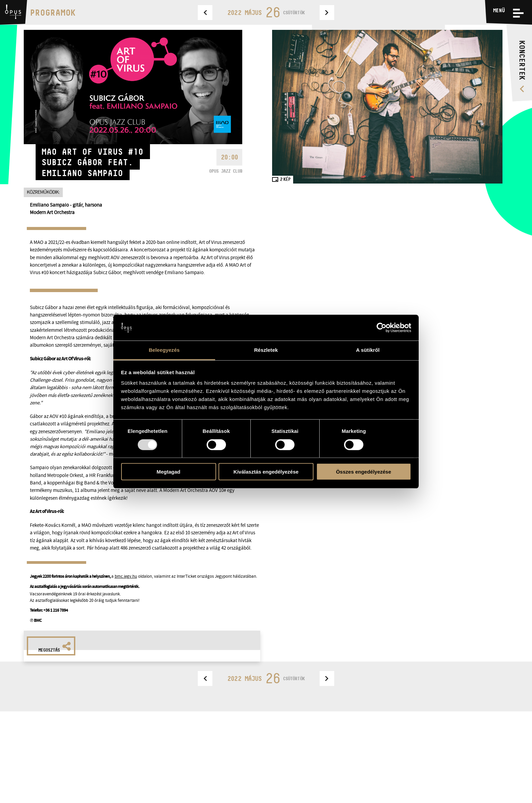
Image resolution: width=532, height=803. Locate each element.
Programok (53, 12)
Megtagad (168, 472)
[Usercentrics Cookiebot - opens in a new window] (382, 328)
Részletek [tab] (266, 350)
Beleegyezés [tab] (164, 350)
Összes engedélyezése (364, 472)
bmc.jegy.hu (126, 576)
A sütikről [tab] (368, 350)
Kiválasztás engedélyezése (266, 472)
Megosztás (55, 647)
